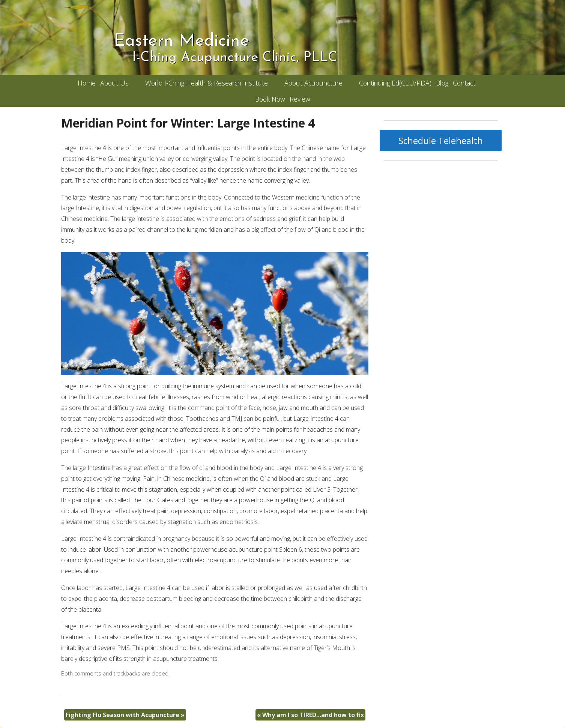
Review (300, 99)
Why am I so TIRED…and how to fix (310, 715)
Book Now (270, 99)
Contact (464, 83)
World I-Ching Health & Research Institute (207, 83)
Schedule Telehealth (441, 140)
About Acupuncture (313, 83)
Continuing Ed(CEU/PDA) (395, 83)
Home (87, 83)
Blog (442, 83)
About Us (114, 83)
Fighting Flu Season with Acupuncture (125, 715)
